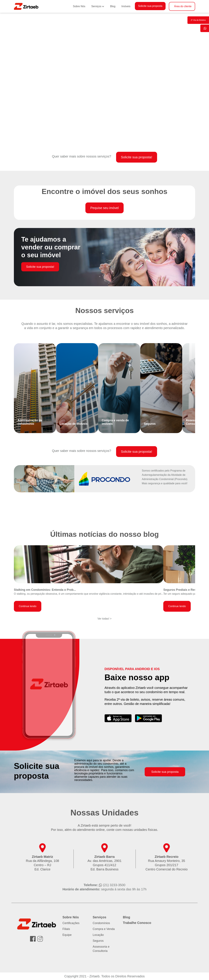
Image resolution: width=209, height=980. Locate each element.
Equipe (67, 935)
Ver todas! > (104, 619)
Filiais (66, 929)
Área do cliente (183, 6)
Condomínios (101, 923)
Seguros (98, 941)
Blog (113, 6)
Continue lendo (28, 606)
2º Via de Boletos (198, 20)
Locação (98, 935)
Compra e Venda (104, 929)
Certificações (71, 923)
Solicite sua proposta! (137, 157)
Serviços (96, 6)
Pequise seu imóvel (104, 208)
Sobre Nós (79, 6)
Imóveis (126, 6)
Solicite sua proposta (150, 6)
